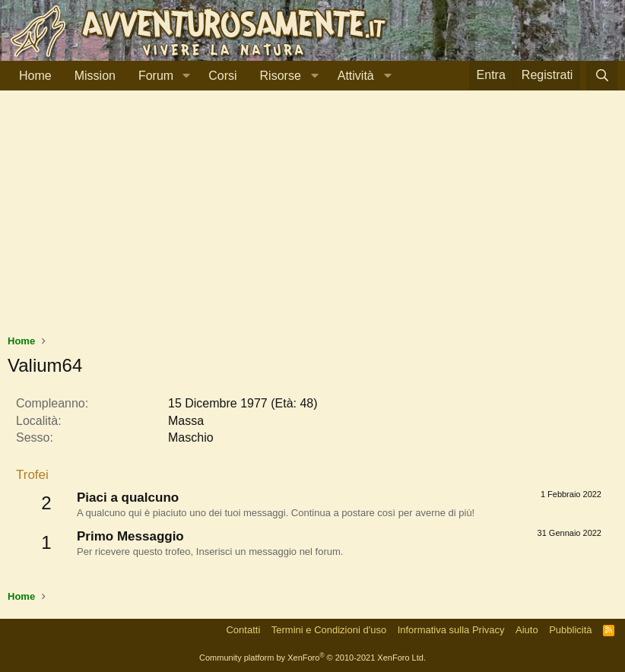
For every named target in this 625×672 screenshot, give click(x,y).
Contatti (243, 630)
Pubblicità (570, 630)
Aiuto (527, 630)
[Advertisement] (312, 220)
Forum (156, 76)
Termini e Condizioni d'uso (329, 630)
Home (35, 76)
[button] (186, 76)
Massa (186, 421)
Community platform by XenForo (312, 658)
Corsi (222, 76)
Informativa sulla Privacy (451, 630)
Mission (95, 76)
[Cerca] (602, 76)
